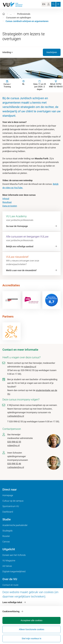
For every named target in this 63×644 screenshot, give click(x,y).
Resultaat (7, 202)
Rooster (6, 536)
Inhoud (6, 199)
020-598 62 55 (14, 442)
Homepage (8, 495)
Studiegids (7, 531)
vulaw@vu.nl (30, 367)
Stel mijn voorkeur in (31, 638)
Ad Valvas (7, 566)
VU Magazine (9, 561)
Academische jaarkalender (15, 525)
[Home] (4, 14)
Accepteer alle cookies (31, 620)
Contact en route (10, 585)
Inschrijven (52, 52)
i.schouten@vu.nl (16, 416)
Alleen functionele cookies (32, 629)
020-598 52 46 (14, 464)
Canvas (6, 542)
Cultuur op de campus (13, 501)
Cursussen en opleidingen (19, 18)
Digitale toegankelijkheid (14, 571)
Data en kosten (10, 206)
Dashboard (8, 512)
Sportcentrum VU (11, 506)
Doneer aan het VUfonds (14, 555)
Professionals (24, 14)
